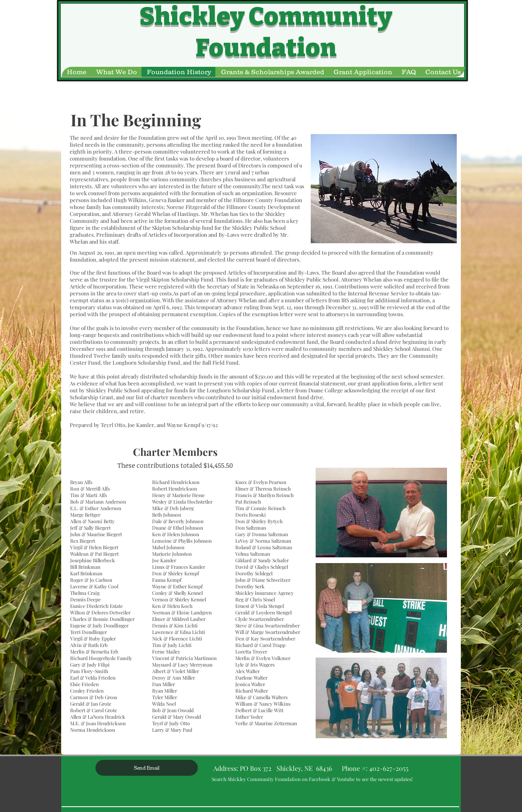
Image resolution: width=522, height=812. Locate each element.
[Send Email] (147, 768)
